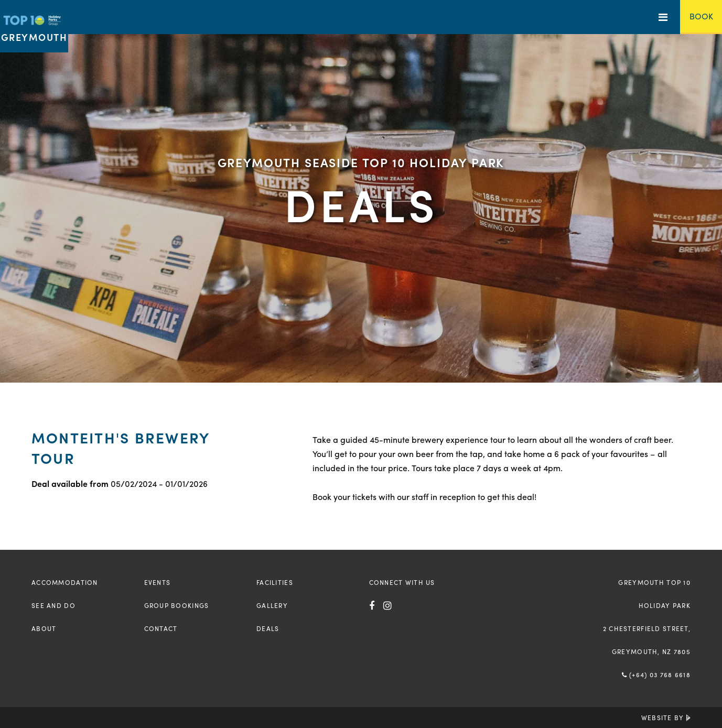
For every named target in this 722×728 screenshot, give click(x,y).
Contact (161, 628)
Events (158, 582)
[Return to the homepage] (34, 26)
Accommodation (65, 582)
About (44, 628)
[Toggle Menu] (663, 17)
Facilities (275, 582)
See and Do (53, 605)
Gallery (272, 605)
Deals (268, 628)
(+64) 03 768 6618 (656, 675)
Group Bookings (177, 605)
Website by (666, 718)
